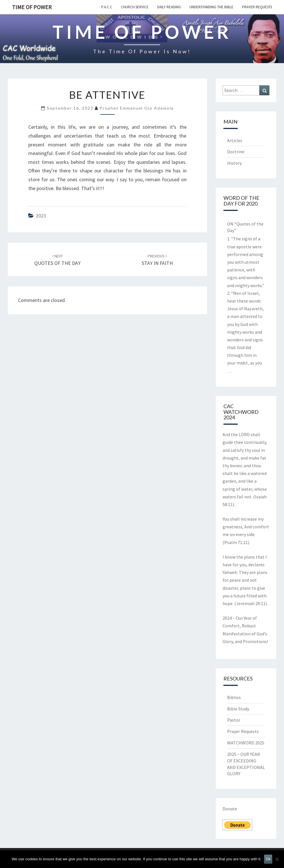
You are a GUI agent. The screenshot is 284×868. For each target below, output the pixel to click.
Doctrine (236, 152)
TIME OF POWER (32, 7)
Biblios (234, 697)
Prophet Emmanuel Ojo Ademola (137, 108)
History (234, 163)
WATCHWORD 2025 (246, 743)
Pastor (234, 720)
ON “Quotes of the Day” (245, 227)
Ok (268, 859)
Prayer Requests (257, 7)
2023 (41, 216)
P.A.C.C (107, 7)
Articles (235, 140)
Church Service (135, 7)
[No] (277, 859)
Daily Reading (169, 7)
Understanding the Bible (211, 7)
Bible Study (238, 709)
